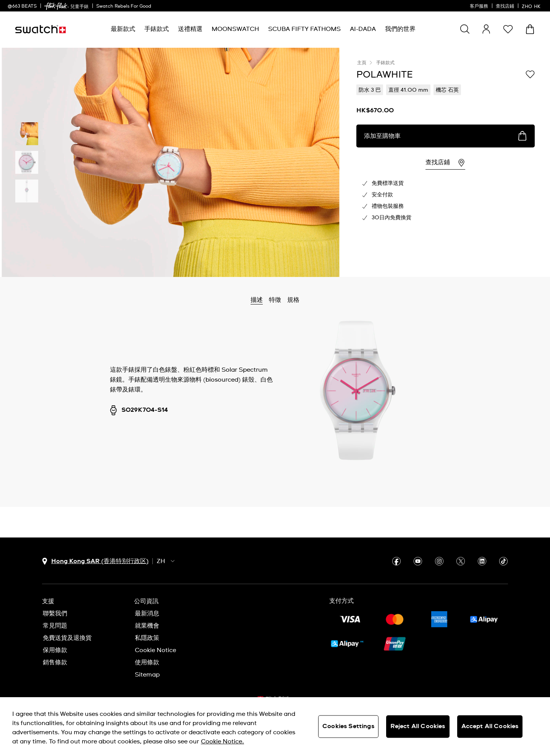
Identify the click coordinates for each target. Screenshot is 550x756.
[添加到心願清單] (530, 74)
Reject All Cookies (418, 726)
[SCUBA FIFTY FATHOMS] (304, 29)
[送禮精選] (190, 29)
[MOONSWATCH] (235, 29)
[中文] (532, 6)
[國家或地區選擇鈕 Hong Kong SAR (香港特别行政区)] (95, 561)
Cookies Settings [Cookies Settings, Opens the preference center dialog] (348, 726)
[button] (508, 29)
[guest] (486, 29)
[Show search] (465, 29)
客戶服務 (479, 6)
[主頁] (40, 29)
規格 (293, 300)
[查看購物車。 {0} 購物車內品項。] (530, 29)
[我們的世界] (400, 29)
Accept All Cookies (490, 726)
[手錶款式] (157, 29)
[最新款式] (123, 29)
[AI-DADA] (363, 29)
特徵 (275, 300)
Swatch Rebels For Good (124, 6)
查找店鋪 (505, 6)
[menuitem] (123, 29)
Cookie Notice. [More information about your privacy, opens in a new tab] (222, 741)
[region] (275, 727)
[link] (56, 6)
